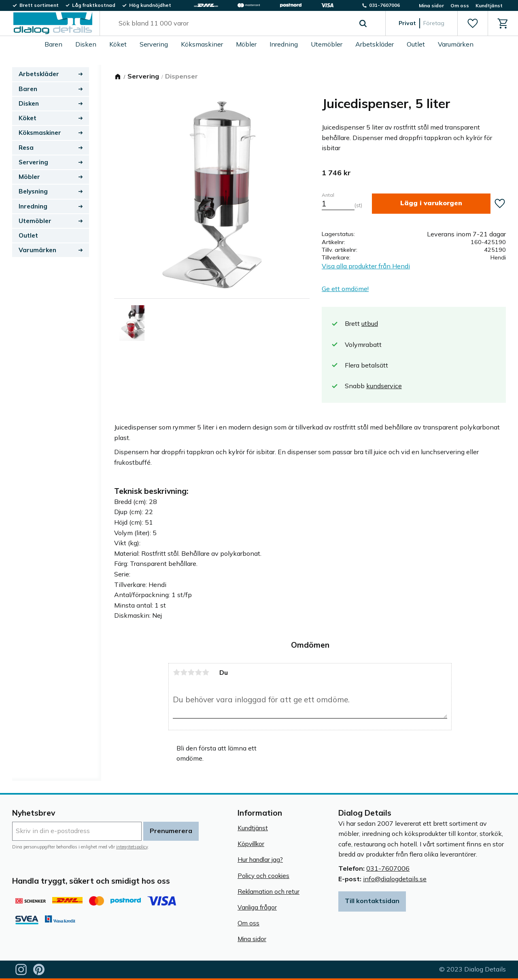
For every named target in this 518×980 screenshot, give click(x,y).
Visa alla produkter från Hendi (366, 266)
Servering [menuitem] (154, 44)
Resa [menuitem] (26, 148)
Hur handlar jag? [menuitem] (260, 860)
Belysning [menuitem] (33, 191)
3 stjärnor (191, 672)
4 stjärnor (198, 672)
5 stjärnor (206, 672)
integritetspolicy (132, 847)
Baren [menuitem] (53, 44)
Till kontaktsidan (372, 901)
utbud (370, 323)
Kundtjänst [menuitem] (489, 5)
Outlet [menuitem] (416, 44)
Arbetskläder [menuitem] (375, 44)
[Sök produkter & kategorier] (233, 23)
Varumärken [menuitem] (456, 44)
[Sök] (363, 23)
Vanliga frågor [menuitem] (257, 907)
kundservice (384, 386)
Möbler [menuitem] (246, 44)
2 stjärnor (184, 672)
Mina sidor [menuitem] (431, 5)
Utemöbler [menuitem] (327, 44)
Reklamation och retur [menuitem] (269, 892)
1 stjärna (176, 672)
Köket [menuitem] (118, 44)
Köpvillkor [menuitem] (251, 844)
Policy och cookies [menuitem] (263, 876)
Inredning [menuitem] (284, 44)
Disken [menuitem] (86, 44)
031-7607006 (388, 868)
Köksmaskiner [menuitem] (202, 44)
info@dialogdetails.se (395, 879)
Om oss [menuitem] (460, 5)
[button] (472, 23)
